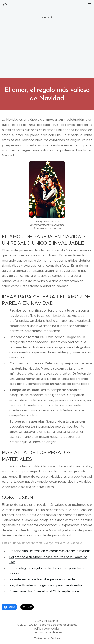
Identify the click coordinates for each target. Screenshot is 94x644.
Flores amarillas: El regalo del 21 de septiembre (44, 591)
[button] (5, 5)
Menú (89, 5)
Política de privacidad (47, 629)
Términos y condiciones (48, 632)
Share (9, 607)
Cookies (55, 638)
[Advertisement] (47, 50)
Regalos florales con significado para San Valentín (46, 585)
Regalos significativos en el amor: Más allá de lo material (50, 551)
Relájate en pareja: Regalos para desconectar (43, 579)
